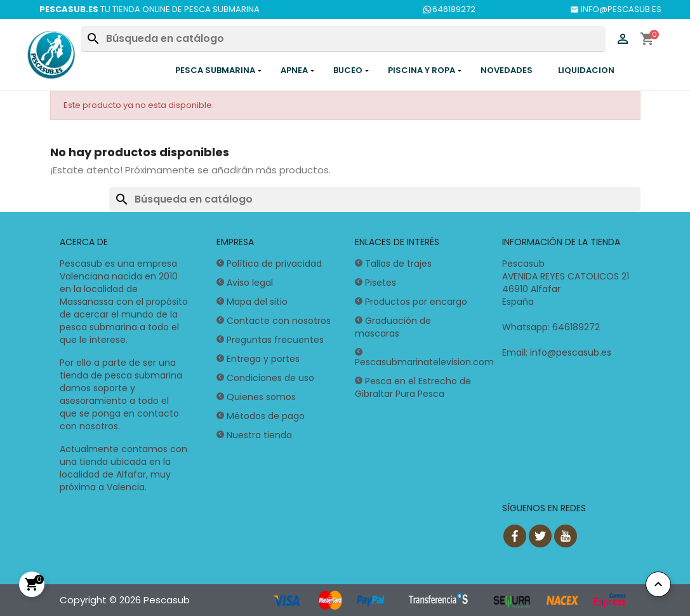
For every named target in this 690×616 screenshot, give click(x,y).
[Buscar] (343, 39)
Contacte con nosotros (279, 321)
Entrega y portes (263, 359)
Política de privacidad (274, 264)
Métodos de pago (266, 416)
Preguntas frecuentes (275, 340)
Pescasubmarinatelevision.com (424, 362)
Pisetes (381, 283)
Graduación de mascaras (393, 327)
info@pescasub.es (571, 352)
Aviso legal (250, 283)
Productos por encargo (416, 302)
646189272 (448, 9)
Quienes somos (261, 397)
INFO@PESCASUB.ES (616, 9)
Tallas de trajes (398, 264)
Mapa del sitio (257, 302)
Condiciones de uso (270, 378)
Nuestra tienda (259, 435)
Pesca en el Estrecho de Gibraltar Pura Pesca (413, 387)
